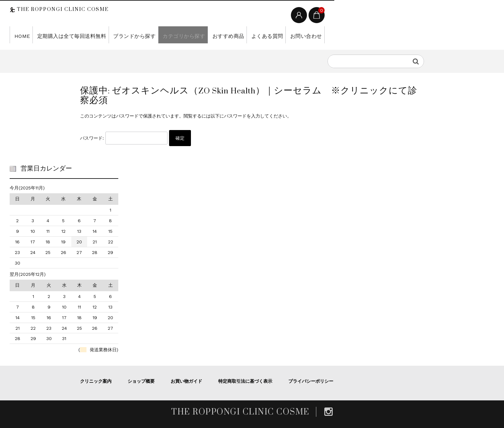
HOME (20, 35)
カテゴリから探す (166, 35)
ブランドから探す (122, 35)
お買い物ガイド (186, 381)
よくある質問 (242, 35)
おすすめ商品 (207, 35)
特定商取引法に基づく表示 (245, 381)
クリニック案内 (96, 381)
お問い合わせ (278, 35)
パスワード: (124, 138)
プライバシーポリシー (311, 381)
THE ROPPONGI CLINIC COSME (62, 9)
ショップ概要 (141, 381)
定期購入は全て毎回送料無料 (65, 35)
